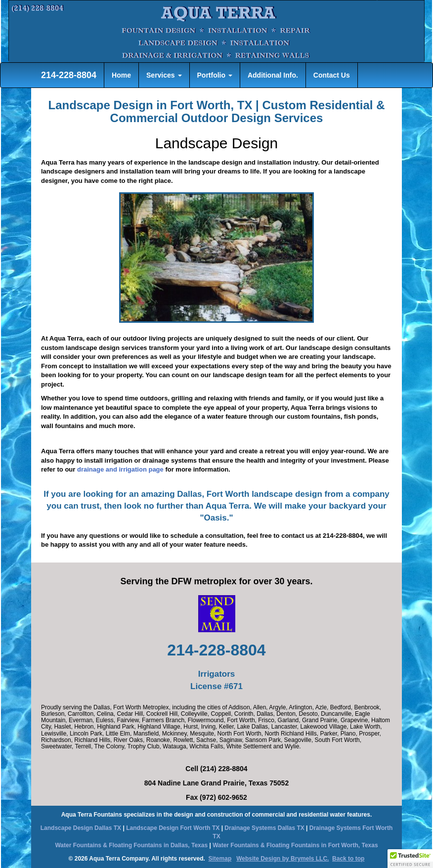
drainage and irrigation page (120, 469)
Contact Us (332, 75)
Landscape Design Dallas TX (81, 828)
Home (121, 75)
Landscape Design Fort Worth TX (173, 828)
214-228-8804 (67, 75)
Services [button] (164, 75)
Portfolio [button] (215, 75)
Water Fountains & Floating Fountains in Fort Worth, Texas (295, 845)
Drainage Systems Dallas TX (264, 828)
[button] (410, 859)
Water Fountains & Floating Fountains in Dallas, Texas (131, 845)
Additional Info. (273, 75)
